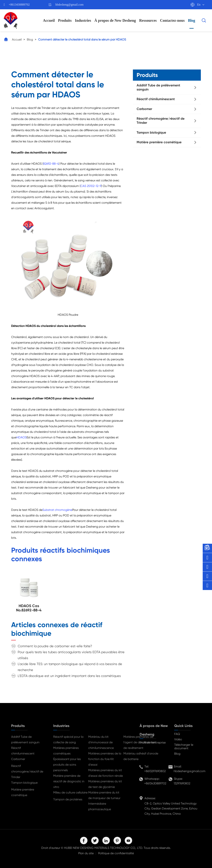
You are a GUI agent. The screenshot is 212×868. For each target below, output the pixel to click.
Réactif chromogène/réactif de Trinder (161, 121)
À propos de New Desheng (115, 20)
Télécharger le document (184, 746)
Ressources (148, 20)
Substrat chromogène (57, 510)
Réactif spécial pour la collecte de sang (68, 740)
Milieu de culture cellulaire (70, 792)
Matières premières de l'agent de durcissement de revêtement (140, 742)
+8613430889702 (19, 5)
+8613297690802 (155, 771)
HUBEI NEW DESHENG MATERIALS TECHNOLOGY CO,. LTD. (103, 848)
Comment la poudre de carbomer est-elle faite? (55, 646)
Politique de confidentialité (116, 853)
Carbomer (144, 109)
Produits (65, 20)
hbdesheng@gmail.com (70, 5)
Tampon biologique (151, 132)
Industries (83, 20)
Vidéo (178, 739)
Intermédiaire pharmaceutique (100, 806)
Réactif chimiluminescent (156, 99)
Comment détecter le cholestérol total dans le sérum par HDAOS (82, 39)
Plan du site (86, 853)
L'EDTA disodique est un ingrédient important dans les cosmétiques (69, 676)
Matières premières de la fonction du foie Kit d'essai (105, 759)
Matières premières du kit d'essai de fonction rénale (106, 773)
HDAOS (21, 437)
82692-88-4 (51, 164)
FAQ (177, 734)
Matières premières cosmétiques (66, 751)
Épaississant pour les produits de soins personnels (67, 765)
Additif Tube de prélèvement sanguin (158, 87)
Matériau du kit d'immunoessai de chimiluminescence (101, 742)
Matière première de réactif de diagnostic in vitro (69, 781)
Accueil (49, 20)
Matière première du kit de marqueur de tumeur (104, 795)
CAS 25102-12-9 (91, 186)
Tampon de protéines (68, 799)
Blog (192, 20)
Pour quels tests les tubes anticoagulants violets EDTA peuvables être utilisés (71, 655)
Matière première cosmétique (159, 142)
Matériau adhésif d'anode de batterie (141, 756)
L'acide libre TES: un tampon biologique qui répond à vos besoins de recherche (70, 667)
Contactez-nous (172, 20)
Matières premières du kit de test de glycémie (105, 784)
